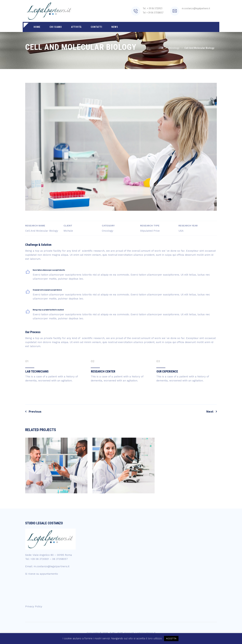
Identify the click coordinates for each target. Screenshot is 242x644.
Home (37, 27)
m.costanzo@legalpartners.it (52, 566)
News (115, 27)
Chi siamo (56, 27)
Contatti (96, 27)
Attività (76, 27)
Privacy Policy (34, 606)
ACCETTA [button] (171, 639)
